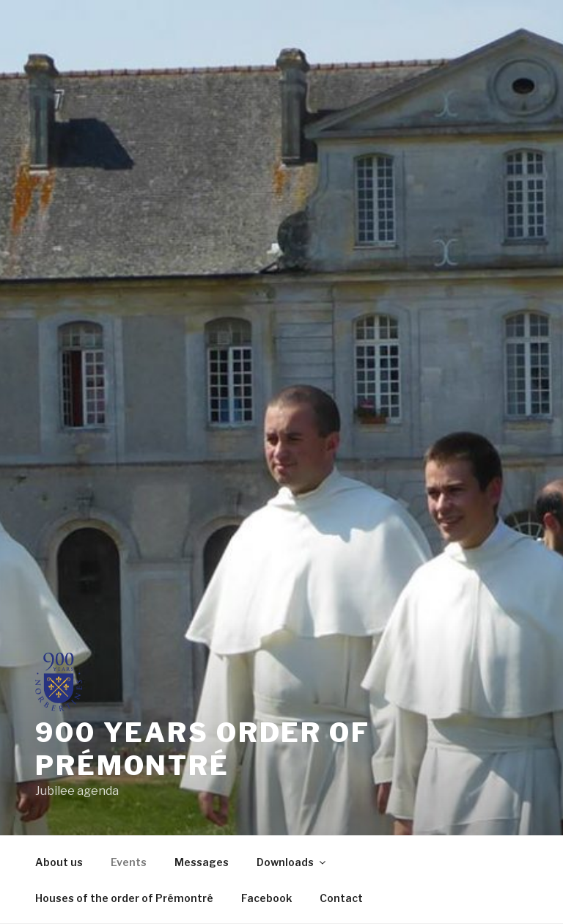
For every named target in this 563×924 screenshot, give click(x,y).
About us (59, 862)
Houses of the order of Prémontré (124, 898)
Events (129, 862)
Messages (202, 862)
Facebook (266, 898)
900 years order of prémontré (203, 749)
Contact (341, 898)
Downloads (292, 862)
